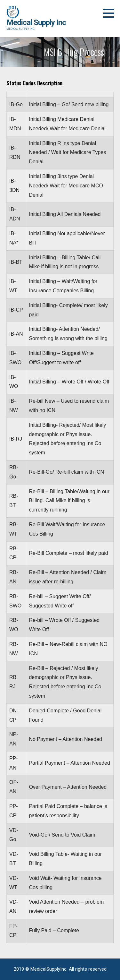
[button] (111, 13)
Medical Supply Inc (36, 22)
